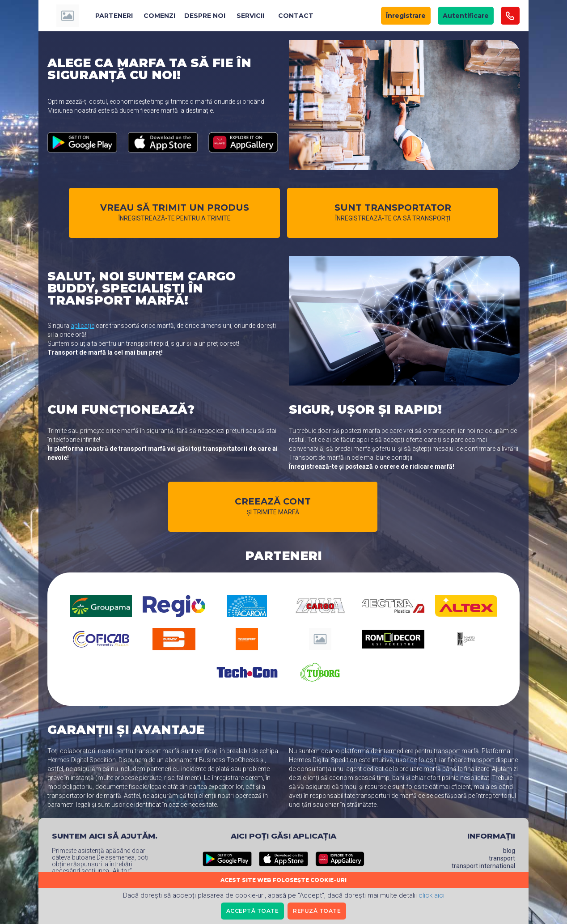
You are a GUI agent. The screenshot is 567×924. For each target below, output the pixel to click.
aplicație (83, 326)
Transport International (483, 866)
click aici (432, 895)
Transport (502, 858)
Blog (509, 851)
